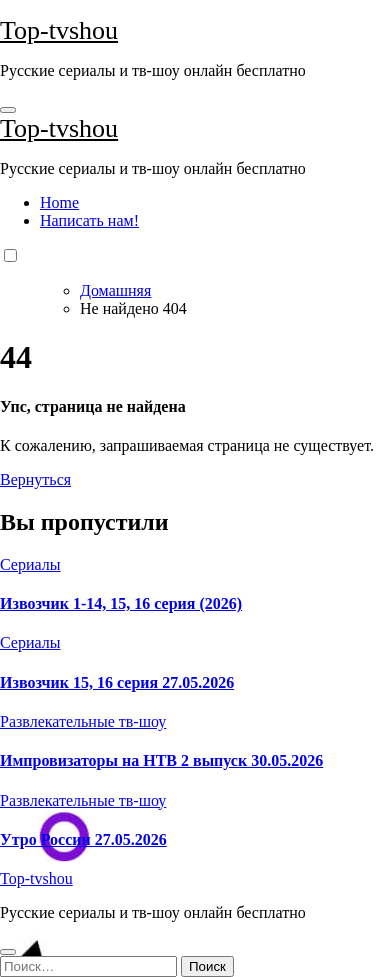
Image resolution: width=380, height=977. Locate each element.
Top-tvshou (59, 30)
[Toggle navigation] (8, 110)
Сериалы (30, 564)
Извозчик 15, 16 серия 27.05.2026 (117, 682)
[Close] (8, 952)
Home (59, 202)
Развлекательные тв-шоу (83, 721)
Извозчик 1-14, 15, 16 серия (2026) (121, 603)
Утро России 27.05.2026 (83, 839)
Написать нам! (89, 220)
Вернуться (35, 479)
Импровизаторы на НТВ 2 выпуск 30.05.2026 (161, 760)
